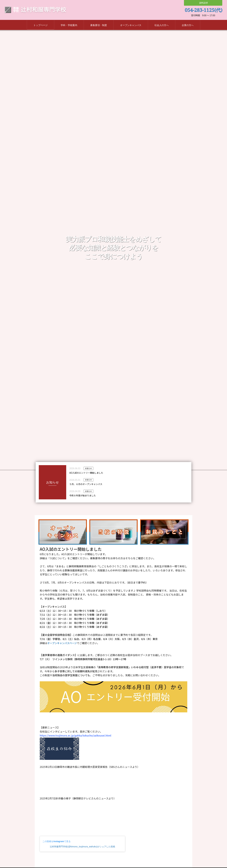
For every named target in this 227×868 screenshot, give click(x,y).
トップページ (41, 26)
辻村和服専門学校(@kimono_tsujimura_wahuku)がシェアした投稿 (82, 847)
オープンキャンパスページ (62, 643)
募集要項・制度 (99, 26)
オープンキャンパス (131, 26)
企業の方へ (188, 26)
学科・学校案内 (69, 26)
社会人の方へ (162, 26)
